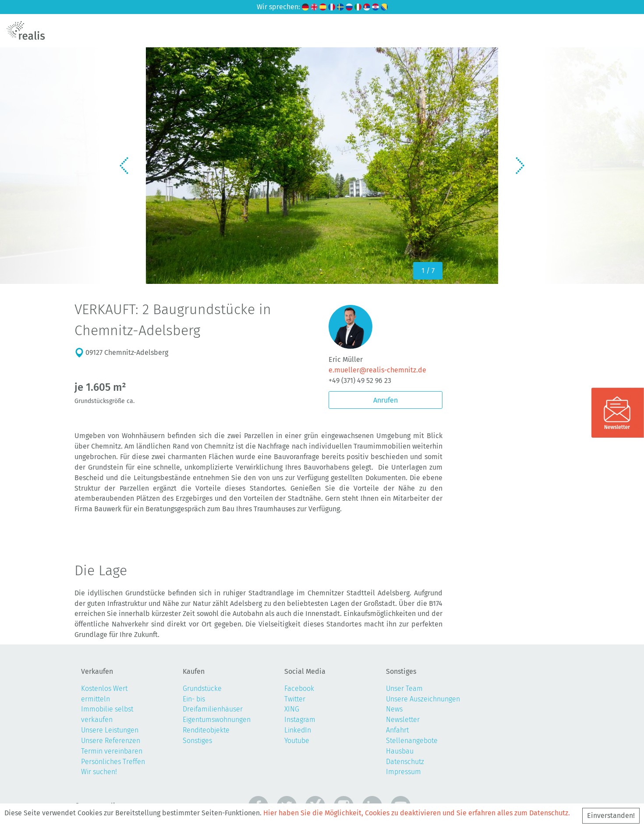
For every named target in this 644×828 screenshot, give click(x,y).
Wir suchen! (99, 772)
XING (292, 709)
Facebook (299, 688)
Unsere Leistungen (110, 730)
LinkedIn (298, 730)
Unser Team (404, 688)
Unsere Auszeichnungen (423, 699)
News (394, 709)
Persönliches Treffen (113, 762)
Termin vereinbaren (112, 751)
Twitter (295, 699)
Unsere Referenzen (111, 741)
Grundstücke (202, 688)
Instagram (300, 720)
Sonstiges (197, 741)
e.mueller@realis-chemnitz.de (377, 370)
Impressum (403, 772)
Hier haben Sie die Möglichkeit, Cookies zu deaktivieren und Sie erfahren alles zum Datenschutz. (417, 813)
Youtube (297, 741)
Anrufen (386, 400)
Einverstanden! (611, 816)
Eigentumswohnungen (217, 720)
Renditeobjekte (206, 730)
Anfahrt (397, 730)
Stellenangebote (412, 741)
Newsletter (403, 720)
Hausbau (400, 751)
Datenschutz (405, 762)
